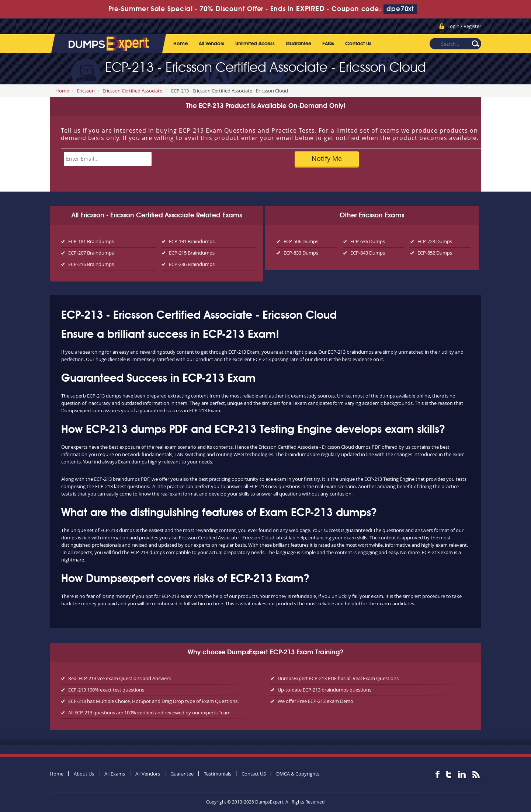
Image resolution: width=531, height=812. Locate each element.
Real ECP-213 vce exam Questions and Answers (119, 678)
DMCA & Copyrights (298, 774)
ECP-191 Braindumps (192, 241)
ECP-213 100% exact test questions (106, 690)
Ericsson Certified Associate (132, 91)
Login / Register (464, 26)
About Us (84, 774)
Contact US (254, 774)
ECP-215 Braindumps (192, 253)
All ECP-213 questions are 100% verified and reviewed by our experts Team (149, 713)
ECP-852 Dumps (435, 253)
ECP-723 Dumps (435, 241)
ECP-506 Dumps (301, 241)
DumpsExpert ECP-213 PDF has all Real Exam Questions (338, 678)
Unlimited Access (255, 44)
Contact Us (358, 44)
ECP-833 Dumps (301, 253)
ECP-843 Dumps (368, 253)
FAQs (328, 44)
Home (181, 44)
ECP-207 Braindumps (91, 253)
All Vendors (211, 44)
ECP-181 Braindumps (91, 241)
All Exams (115, 774)
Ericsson (86, 91)
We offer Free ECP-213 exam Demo (315, 701)
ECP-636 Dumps (368, 241)
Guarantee (299, 44)
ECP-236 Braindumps (192, 264)
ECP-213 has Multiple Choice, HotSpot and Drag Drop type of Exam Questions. (153, 701)
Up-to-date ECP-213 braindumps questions (324, 690)
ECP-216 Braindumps (91, 264)
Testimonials (218, 774)
